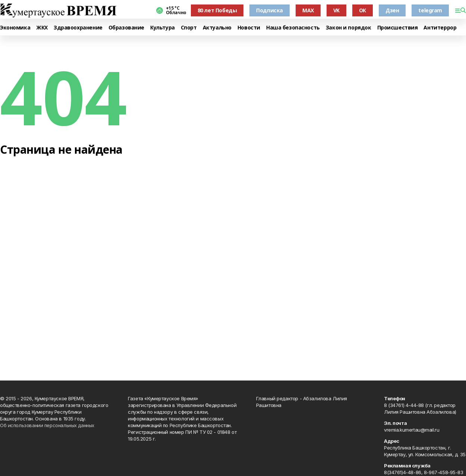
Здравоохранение (78, 28)
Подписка (270, 10)
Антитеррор (440, 28)
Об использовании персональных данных (47, 425)
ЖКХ (42, 28)
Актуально (217, 28)
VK (336, 10)
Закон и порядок (349, 28)
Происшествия (398, 28)
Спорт (189, 28)
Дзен (392, 10)
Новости (249, 28)
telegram (430, 10)
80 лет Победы (217, 10)
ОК (363, 10)
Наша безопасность (293, 28)
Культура (163, 28)
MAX (308, 10)
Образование (126, 28)
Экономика (15, 28)
